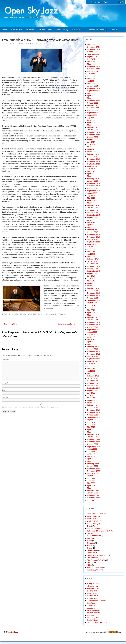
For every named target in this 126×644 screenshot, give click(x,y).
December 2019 (93, 159)
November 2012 (93, 354)
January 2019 (93, 181)
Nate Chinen (92, 615)
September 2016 (94, 242)
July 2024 (91, 74)
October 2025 (93, 52)
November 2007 (93, 498)
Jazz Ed (90, 533)
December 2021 (93, 108)
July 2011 (91, 393)
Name (5, 383)
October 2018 (93, 188)
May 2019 (91, 171)
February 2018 (93, 205)
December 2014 (93, 293)
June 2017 (91, 220)
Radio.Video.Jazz (94, 620)
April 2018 (91, 200)
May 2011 (91, 398)
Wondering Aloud (94, 570)
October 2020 (93, 137)
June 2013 (91, 337)
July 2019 (91, 169)
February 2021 (93, 127)
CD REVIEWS (93, 521)
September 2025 (94, 54)
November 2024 (93, 69)
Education (30, 30)
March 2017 (92, 227)
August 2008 (92, 476)
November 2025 (93, 49)
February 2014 (93, 317)
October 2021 (93, 110)
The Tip (90, 563)
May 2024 (91, 79)
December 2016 (93, 235)
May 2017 (91, 222)
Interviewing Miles (10, 324)
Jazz (91, 632)
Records (90, 543)
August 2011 (92, 391)
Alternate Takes (93, 588)
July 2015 (91, 276)
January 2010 (93, 437)
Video (89, 565)
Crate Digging (93, 524)
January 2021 (93, 130)
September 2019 (94, 164)
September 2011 (94, 388)
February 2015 (93, 288)
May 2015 (91, 281)
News (5, 30)
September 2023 (94, 91)
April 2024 (91, 81)
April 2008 (91, 486)
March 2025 (92, 64)
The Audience (93, 558)
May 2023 (91, 93)
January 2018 (93, 208)
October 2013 (93, 327)
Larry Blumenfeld (94, 610)
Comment (6, 359)
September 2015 (94, 271)
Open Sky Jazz (93, 618)
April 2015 (91, 283)
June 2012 (91, 366)
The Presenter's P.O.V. (96, 560)
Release (90, 546)
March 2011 (92, 403)
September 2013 (94, 330)
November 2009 (93, 442)
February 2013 (93, 347)
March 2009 (92, 461)
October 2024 (93, 71)
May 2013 (91, 339)
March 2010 (92, 432)
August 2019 (92, 166)
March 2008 (92, 488)
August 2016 (92, 244)
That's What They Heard (97, 555)
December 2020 (93, 132)
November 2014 (93, 295)
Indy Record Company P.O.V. (99, 531)
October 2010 (93, 415)
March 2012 (92, 373)
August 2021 (92, 115)
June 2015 (91, 278)
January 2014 (93, 320)
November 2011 (93, 383)
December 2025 (93, 47)
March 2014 (92, 315)
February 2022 (93, 105)
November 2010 (93, 412)
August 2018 (92, 193)
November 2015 (93, 266)
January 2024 (93, 86)
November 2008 (93, 471)
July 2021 (91, 118)
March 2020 (92, 152)
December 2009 (93, 439)
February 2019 (93, 178)
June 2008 (91, 481)
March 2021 (92, 125)
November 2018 (93, 186)
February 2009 (93, 464)
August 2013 (92, 332)
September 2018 (94, 191)
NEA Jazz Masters (94, 536)
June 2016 (91, 249)
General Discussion (34, 314)
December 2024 (93, 66)
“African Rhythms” (46, 30)
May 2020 (91, 147)
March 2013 (92, 344)
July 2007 (91, 500)
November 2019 (93, 161)
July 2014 (91, 305)
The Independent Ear (35, 44)
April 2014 (91, 313)
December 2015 (93, 264)
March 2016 (92, 256)
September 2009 (94, 447)
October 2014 (93, 298)
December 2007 (93, 495)
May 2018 (91, 198)
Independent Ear (79, 30)
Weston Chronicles (95, 567)
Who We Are (17, 30)
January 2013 (93, 349)
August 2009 (92, 449)
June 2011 (91, 395)
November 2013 (93, 325)
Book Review (92, 519)
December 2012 (93, 352)
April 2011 (91, 400)
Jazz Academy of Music (96, 601)
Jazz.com (91, 605)
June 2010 (91, 425)
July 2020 (91, 142)
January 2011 (93, 408)
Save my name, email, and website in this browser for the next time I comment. (30, 407)
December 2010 (93, 410)
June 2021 (91, 120)
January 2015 (93, 291)
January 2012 (93, 378)
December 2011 (93, 381)
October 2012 (93, 356)
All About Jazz (93, 586)
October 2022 (93, 103)
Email (5, 390)
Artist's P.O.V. (92, 516)
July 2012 (91, 364)
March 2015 (92, 286)
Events (90, 526)
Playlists (90, 538)
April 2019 (91, 174)
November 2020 (93, 135)
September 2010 (94, 417)
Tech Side (91, 553)
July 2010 (91, 422)
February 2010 (93, 434)
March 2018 (92, 203)
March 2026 (92, 44)
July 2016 (91, 247)
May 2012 (91, 369)
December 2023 (93, 88)
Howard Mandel (93, 598)
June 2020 (91, 144)
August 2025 (92, 57)
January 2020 (93, 157)
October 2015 (93, 269)
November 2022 (93, 101)
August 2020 (92, 140)
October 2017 (93, 213)
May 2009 (91, 456)
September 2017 (94, 215)
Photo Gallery (63, 30)
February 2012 (93, 376)
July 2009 (91, 451)
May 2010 (91, 427)
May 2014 (91, 310)
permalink (63, 314)
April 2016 (91, 254)
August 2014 (92, 303)
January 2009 (93, 466)
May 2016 (91, 252)
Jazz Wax (91, 603)
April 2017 (91, 225)
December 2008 (93, 468)
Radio (89, 541)
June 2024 (91, 76)
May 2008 (91, 483)
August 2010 (92, 420)
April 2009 (91, 459)
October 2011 (93, 386)
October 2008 (93, 473)
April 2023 (91, 96)
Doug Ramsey (93, 593)
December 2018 (93, 183)
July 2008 (91, 478)
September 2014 (94, 300)
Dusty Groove (93, 596)
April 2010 (91, 429)
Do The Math (92, 591)
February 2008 (93, 490)
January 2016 (93, 261)
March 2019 (92, 176)
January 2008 (93, 493)
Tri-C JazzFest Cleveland (97, 623)
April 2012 (91, 371)
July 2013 (91, 334)
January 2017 (93, 232)
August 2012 (92, 361)
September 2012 (94, 359)
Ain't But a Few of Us (95, 514)
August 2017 (92, 217)
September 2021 (94, 113)
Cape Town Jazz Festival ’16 (69, 324)
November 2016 (93, 237)
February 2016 (93, 259)
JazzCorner (92, 608)
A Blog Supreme (94, 584)
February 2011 (93, 405)
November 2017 (93, 210)
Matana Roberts (93, 613)
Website (5, 397)
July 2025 (91, 59)
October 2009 (93, 444)
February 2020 (93, 154)
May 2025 (91, 62)
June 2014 (91, 308)
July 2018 (91, 196)
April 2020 (91, 149)
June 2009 (91, 454)
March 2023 (92, 98)
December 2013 (93, 322)
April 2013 (91, 342)
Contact (114, 30)
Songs (90, 548)
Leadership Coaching (98, 30)
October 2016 (93, 239)
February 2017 (93, 230)
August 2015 (92, 274)
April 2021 (91, 122)
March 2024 (92, 83)
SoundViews (92, 550)
